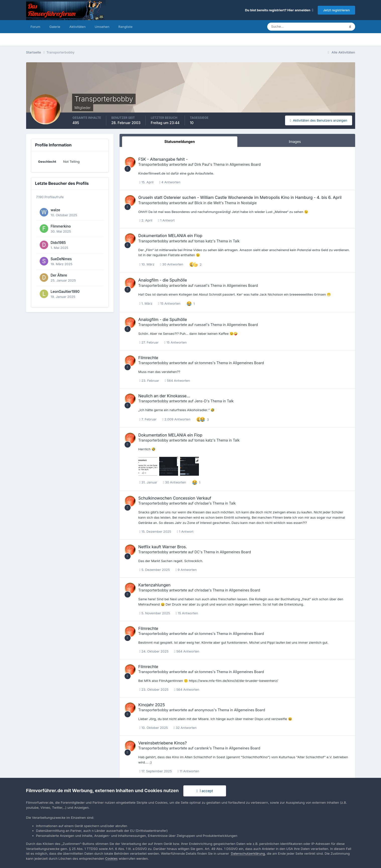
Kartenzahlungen (155, 585)
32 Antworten (185, 728)
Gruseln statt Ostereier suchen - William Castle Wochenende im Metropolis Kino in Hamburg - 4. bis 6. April (240, 197)
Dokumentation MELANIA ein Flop (170, 236)
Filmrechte (148, 358)
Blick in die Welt (208, 203)
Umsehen (102, 27)
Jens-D (200, 401)
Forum (36, 27)
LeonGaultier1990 (65, 292)
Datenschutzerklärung (248, 853)
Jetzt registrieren (336, 10)
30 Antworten (172, 264)
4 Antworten (170, 182)
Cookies (112, 858)
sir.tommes (203, 363)
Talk (236, 241)
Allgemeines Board (245, 164)
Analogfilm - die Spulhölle (163, 280)
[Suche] (289, 27)
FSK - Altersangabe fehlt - (163, 159)
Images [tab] (295, 142)
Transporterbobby (153, 164)
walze (56, 210)
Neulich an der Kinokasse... (164, 396)
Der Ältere (59, 275)
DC (197, 552)
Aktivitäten (77, 27)
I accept (205, 791)
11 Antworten (188, 771)
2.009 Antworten (176, 419)
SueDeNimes (61, 259)
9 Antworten (186, 570)
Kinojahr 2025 (152, 705)
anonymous (204, 710)
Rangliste (125, 27)
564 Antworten (177, 381)
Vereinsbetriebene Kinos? (163, 743)
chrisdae (202, 503)
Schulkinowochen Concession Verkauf (175, 498)
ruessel (200, 285)
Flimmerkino (61, 226)
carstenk (202, 748)
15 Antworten (169, 303)
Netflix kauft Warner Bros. (163, 547)
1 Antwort (166, 220)
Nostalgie (249, 203)
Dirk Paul (202, 164)
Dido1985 (58, 243)
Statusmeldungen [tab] (179, 142)
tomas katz (203, 241)
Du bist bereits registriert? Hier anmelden (279, 10)
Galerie (55, 27)
